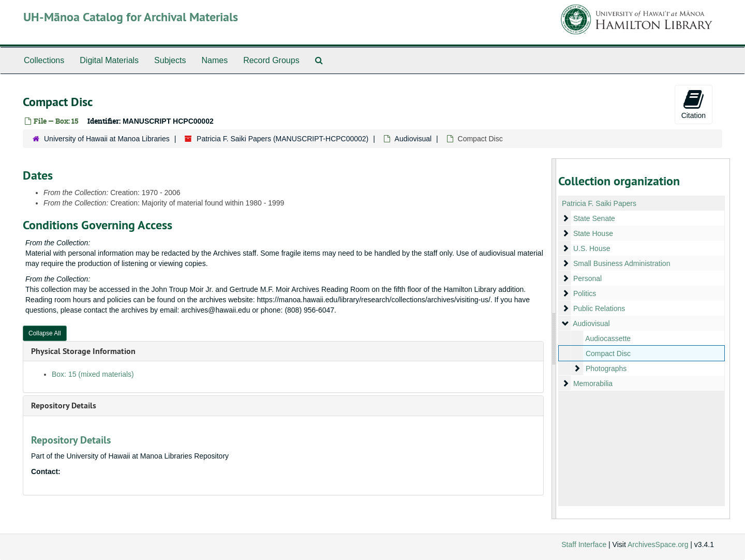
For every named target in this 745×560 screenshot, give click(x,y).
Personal (587, 278)
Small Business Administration (621, 263)
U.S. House (591, 248)
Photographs (606, 369)
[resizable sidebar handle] (554, 339)
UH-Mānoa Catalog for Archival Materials (131, 17)
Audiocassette (608, 338)
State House (593, 233)
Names (214, 60)
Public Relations (599, 308)
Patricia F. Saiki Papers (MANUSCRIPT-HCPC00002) (282, 139)
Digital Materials (109, 60)
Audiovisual (413, 139)
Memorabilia (592, 384)
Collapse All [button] (45, 333)
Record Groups (271, 60)
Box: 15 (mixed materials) (93, 374)
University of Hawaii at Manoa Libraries (107, 139)
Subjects (170, 60)
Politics (584, 293)
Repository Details (64, 406)
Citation (694, 104)
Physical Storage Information (83, 351)
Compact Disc (608, 353)
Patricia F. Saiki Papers (599, 203)
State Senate (594, 218)
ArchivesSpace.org (658, 544)
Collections (44, 60)
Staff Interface (584, 544)
